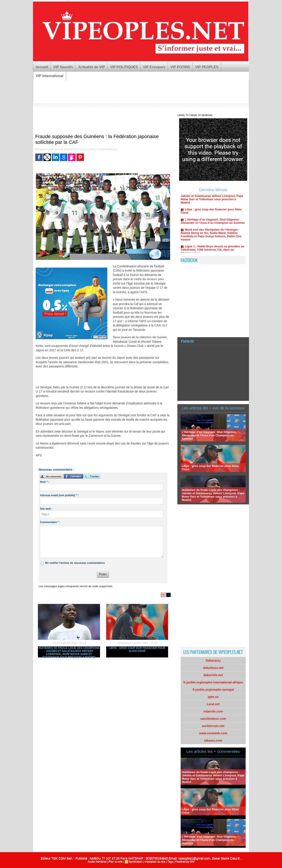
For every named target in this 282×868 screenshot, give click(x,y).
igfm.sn (213, 697)
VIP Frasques (154, 67)
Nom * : (45, 482)
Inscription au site (155, 862)
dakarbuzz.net (213, 668)
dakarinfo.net (213, 675)
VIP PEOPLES (207, 67)
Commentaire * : (50, 522)
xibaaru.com (213, 740)
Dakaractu (213, 661)
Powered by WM (185, 862)
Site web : (46, 509)
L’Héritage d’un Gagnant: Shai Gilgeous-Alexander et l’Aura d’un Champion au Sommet (213, 223)
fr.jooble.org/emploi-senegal (213, 690)
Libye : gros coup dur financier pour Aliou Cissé (137, 650)
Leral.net (213, 704)
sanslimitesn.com (213, 719)
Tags (170, 862)
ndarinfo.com (213, 711)
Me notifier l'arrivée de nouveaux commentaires (75, 563)
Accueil (42, 67)
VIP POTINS (180, 67)
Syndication (136, 862)
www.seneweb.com (213, 733)
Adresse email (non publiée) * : (59, 495)
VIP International (50, 76)
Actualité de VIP (92, 67)
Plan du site (116, 862)
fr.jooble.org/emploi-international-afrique (213, 682)
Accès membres (97, 862)
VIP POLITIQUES (124, 67)
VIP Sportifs (63, 67)
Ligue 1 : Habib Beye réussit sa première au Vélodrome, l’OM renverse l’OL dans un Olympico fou (212, 252)
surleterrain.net (213, 726)
